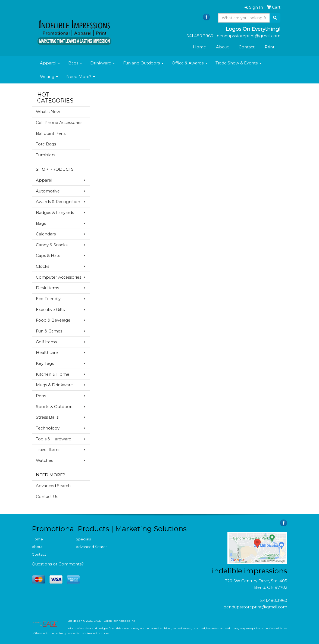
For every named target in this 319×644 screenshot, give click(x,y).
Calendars (46, 234)
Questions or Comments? (58, 564)
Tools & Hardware (54, 439)
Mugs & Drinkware (54, 385)
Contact (247, 47)
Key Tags (45, 363)
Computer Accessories (59, 277)
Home (199, 47)
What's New (48, 112)
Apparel (50, 63)
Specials (83, 539)
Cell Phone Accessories (59, 123)
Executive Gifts (50, 310)
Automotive (48, 191)
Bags (75, 63)
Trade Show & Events (238, 63)
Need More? (81, 77)
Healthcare (47, 353)
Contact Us (47, 497)
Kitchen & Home (53, 374)
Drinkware (103, 63)
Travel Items (48, 450)
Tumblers (46, 155)
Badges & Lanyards (55, 213)
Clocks (43, 266)
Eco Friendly (48, 299)
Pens (41, 396)
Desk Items (47, 288)
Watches (44, 461)
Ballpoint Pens (51, 133)
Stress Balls (47, 417)
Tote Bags (46, 144)
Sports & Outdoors (55, 407)
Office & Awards (190, 63)
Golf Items (46, 342)
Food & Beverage (53, 320)
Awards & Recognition (58, 202)
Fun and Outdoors (143, 63)
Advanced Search (53, 486)
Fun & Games (49, 331)
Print (270, 47)
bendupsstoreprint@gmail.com (255, 607)
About (222, 47)
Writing (49, 77)
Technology (48, 428)
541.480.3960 (274, 601)
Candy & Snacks (52, 245)
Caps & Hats (48, 256)
